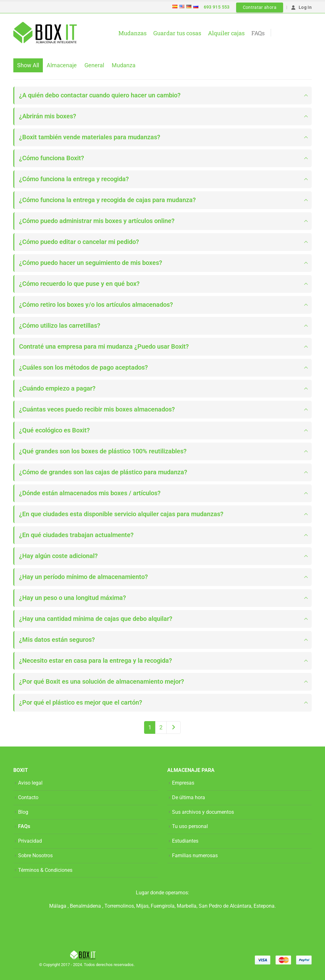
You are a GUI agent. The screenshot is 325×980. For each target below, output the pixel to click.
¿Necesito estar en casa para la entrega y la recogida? (96, 661)
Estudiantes (185, 841)
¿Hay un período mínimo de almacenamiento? (83, 577)
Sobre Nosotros (35, 855)
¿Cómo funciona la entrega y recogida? (74, 179)
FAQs (258, 33)
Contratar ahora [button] (260, 7)
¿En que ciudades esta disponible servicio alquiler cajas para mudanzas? (121, 514)
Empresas (183, 783)
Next (173, 727)
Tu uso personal (190, 826)
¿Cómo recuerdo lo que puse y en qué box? (79, 284)
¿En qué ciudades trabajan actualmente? (76, 535)
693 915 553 (217, 7)
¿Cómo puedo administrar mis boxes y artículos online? (97, 221)
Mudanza (124, 65)
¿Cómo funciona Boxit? (52, 158)
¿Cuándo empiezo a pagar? (57, 388)
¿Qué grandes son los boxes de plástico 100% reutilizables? (103, 451)
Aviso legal (30, 783)
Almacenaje (62, 65)
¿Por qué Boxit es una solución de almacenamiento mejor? (102, 682)
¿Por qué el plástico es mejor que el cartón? (81, 703)
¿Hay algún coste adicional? (58, 556)
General (94, 65)
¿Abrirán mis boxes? (48, 116)
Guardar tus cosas (177, 33)
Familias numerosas (195, 855)
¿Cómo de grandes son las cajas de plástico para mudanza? (103, 472)
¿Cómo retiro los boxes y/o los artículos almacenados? (96, 305)
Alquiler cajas (226, 33)
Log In (301, 7)
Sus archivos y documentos (203, 812)
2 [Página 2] (161, 727)
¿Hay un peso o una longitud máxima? (73, 598)
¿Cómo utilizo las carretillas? (60, 326)
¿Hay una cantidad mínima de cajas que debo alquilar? (96, 619)
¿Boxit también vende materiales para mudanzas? (90, 137)
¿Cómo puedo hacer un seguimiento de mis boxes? (91, 263)
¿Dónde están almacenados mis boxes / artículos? (90, 493)
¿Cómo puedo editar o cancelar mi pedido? (79, 242)
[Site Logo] (45, 33)
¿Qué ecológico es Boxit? (54, 430)
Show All (28, 65)
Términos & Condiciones (45, 870)
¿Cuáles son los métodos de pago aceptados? (83, 368)
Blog (23, 812)
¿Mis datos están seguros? (57, 640)
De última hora (189, 797)
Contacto (28, 797)
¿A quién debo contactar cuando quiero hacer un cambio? (100, 95)
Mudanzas (133, 33)
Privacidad (30, 841)
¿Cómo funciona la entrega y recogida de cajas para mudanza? (107, 200)
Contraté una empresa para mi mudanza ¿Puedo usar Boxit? (104, 347)
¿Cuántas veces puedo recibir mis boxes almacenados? (97, 409)
